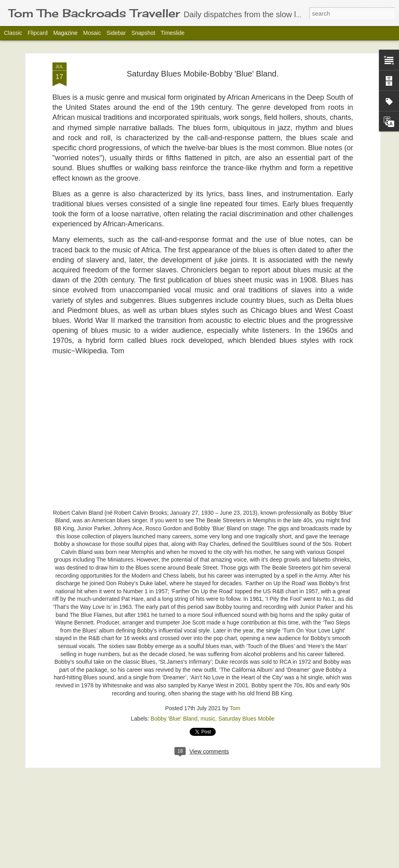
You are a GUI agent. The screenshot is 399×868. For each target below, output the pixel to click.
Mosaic (92, 33)
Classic (13, 33)
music (208, 719)
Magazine (66, 33)
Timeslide (173, 33)
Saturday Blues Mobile (246, 719)
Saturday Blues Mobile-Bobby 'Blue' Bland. (203, 74)
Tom (235, 708)
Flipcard (38, 33)
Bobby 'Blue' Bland (174, 719)
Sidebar (116, 33)
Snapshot (143, 33)
